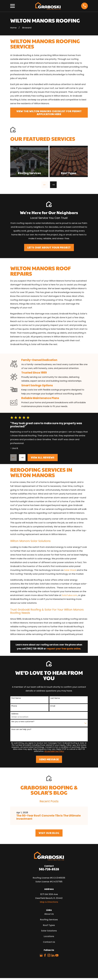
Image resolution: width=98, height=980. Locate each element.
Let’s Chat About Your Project (49, 247)
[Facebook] (45, 955)
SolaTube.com (70, 595)
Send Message (49, 759)
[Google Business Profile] (41, 955)
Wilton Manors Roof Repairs (41, 271)
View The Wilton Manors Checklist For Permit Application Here (49, 113)
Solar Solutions (49, 931)
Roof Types (49, 925)
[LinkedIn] (53, 955)
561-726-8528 (49, 869)
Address (15, 714)
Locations (49, 936)
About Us (49, 914)
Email (53, 706)
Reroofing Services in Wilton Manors (41, 472)
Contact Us (49, 942)
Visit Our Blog (49, 833)
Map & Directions (49, 902)
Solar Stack (70, 570)
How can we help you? (21, 729)
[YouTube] (57, 955)
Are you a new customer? (23, 722)
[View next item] (53, 185)
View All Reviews (43, 457)
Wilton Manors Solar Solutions (30, 541)
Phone (14, 706)
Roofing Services (49, 920)
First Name (16, 698)
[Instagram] (49, 955)
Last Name (55, 698)
